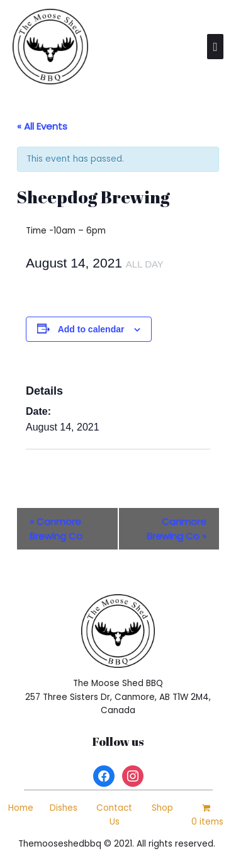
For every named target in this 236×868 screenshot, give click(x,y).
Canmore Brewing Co (56, 529)
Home (21, 808)
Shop (162, 808)
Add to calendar (91, 329)
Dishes (64, 808)
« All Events (42, 126)
